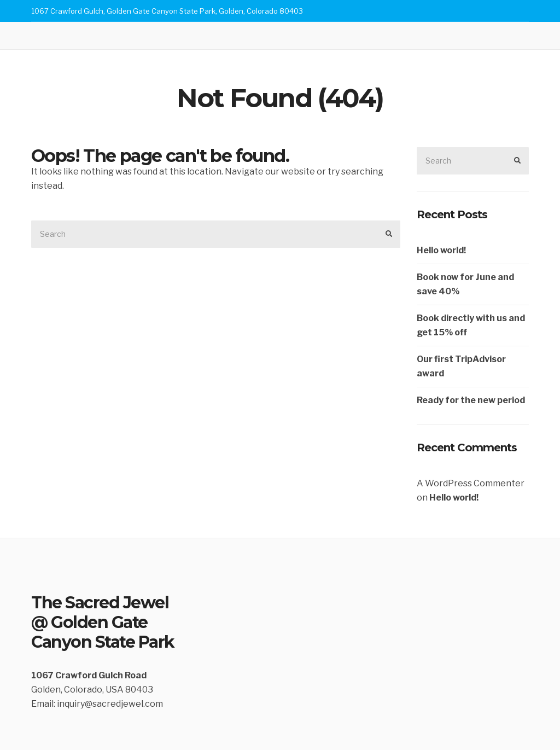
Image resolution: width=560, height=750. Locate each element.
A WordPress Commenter (471, 483)
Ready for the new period (471, 400)
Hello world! (441, 250)
